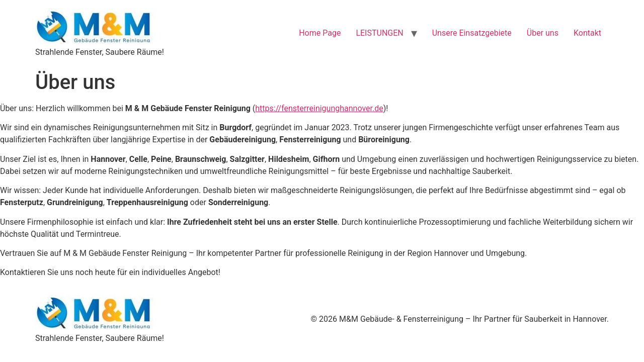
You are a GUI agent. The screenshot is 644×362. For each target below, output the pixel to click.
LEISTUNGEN (379, 33)
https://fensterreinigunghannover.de (319, 108)
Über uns (543, 33)
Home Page (320, 33)
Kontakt (587, 33)
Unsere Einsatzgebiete (472, 33)
